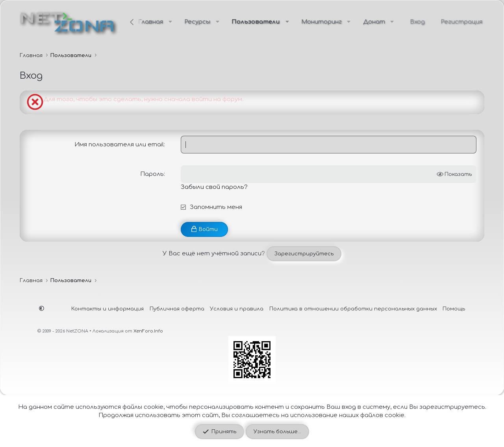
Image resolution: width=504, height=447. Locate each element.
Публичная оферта (177, 308)
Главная (150, 22)
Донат (374, 22)
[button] (170, 22)
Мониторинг (321, 22)
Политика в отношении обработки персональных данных (353, 308)
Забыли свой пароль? (214, 187)
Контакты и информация (107, 308)
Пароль (152, 174)
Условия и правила (237, 308)
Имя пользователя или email (119, 145)
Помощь (454, 308)
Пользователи (256, 22)
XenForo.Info (148, 331)
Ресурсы (197, 22)
